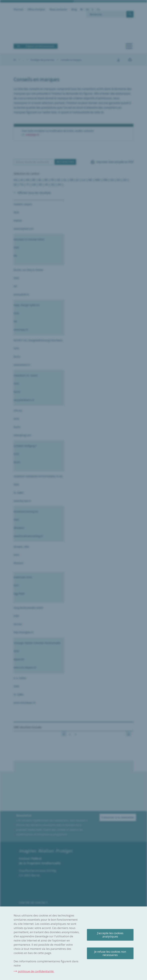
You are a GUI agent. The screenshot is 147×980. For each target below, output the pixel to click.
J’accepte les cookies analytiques (110, 935)
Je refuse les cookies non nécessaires (110, 953)
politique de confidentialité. (36, 971)
